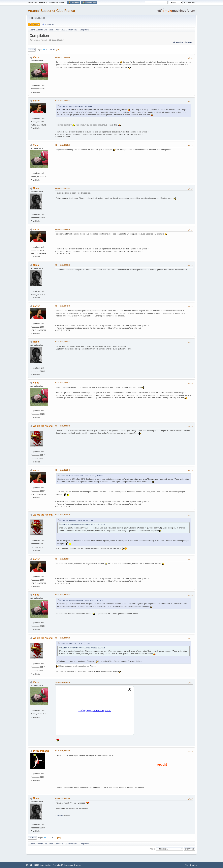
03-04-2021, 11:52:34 (63, 559)
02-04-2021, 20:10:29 (63, 145)
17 (54, 50)
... (49, 50)
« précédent (178, 42)
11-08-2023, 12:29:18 (63, 682)
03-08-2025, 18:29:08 (63, 751)
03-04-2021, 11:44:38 (63, 515)
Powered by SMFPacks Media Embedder (67, 865)
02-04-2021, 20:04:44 (63, 57)
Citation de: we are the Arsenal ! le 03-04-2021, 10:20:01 (81, 476)
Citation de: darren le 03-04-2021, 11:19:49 (76, 520)
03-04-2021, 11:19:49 (63, 470)
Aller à (152, 849)
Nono (36, 188)
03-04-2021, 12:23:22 (63, 595)
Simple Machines (45, 865)
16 (51, 50)
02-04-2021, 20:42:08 (63, 306)
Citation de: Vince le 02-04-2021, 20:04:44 (76, 106)
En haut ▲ (193, 865)
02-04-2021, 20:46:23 (63, 342)
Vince (36, 57)
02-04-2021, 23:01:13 (63, 383)
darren (37, 101)
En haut (32, 838)
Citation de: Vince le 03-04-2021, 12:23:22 (76, 644)
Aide (187, 865)
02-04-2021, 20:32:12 (63, 265)
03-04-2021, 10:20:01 (63, 426)
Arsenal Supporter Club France (51, 11)
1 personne (59, 816)
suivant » (189, 42)
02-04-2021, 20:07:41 (63, 101)
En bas (32, 50)
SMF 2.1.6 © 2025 (32, 865)
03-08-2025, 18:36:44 (63, 798)
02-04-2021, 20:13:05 (63, 188)
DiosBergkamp (41, 751)
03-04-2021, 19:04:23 (63, 638)
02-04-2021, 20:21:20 (63, 229)
